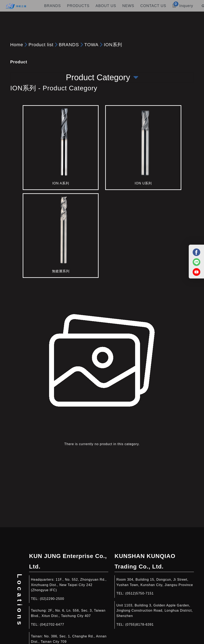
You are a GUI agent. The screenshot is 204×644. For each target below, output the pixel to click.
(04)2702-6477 (52, 625)
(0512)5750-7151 (139, 593)
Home (17, 45)
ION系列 (113, 45)
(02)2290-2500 (52, 599)
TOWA (91, 45)
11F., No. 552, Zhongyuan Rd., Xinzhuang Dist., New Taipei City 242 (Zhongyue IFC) (69, 585)
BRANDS (69, 45)
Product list (41, 45)
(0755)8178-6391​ (139, 625)
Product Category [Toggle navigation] (102, 77)
